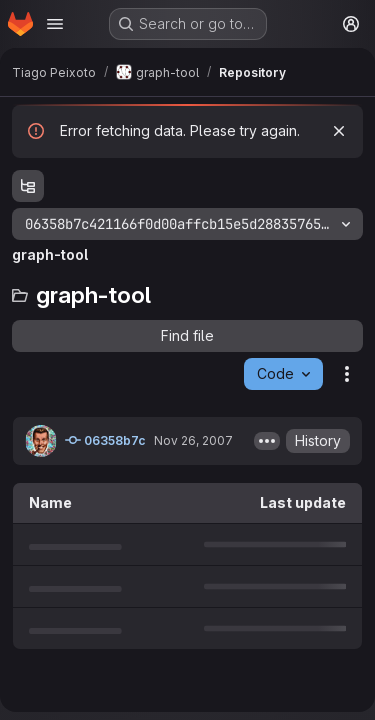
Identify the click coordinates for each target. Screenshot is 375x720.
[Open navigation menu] (55, 24)
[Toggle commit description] (267, 441)
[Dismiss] (339, 131)
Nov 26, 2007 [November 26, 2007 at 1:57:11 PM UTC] (193, 440)
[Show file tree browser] (28, 186)
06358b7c (105, 440)
